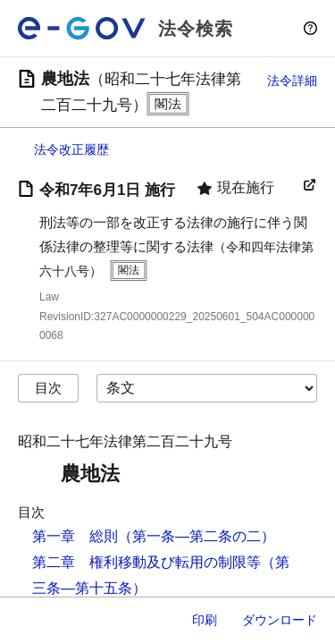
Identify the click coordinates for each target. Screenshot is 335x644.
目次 (48, 388)
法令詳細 (292, 80)
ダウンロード (280, 620)
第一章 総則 (75, 536)
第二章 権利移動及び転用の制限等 (147, 562)
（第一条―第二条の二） (197, 536)
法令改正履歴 (71, 149)
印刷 (205, 620)
